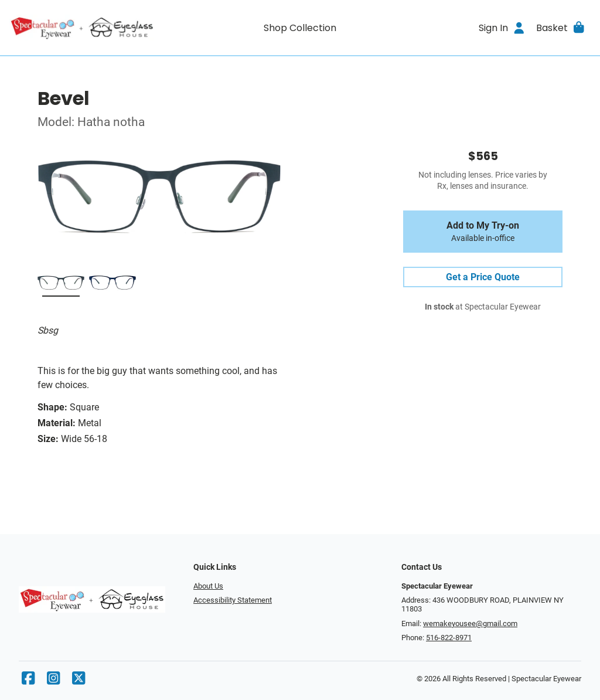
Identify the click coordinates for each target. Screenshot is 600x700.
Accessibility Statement (233, 600)
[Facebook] (28, 681)
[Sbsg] (61, 285)
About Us (208, 586)
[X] (79, 681)
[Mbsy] (112, 285)
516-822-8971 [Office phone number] (449, 638)
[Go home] (82, 28)
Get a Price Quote (483, 277)
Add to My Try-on (483, 232)
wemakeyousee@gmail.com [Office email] (470, 623)
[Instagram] (53, 681)
